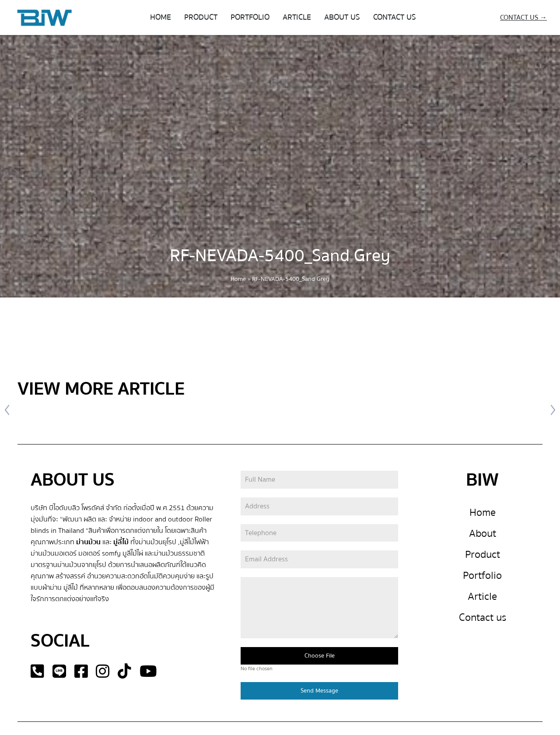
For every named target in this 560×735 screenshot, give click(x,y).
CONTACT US (395, 17)
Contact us (483, 618)
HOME (161, 17)
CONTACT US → (523, 17)
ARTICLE (297, 17)
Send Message (319, 691)
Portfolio (482, 576)
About (483, 534)
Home (238, 279)
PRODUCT (201, 17)
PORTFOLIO (250, 17)
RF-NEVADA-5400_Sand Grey (280, 256)
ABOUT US (342, 17)
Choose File (320, 656)
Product (483, 555)
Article (482, 597)
